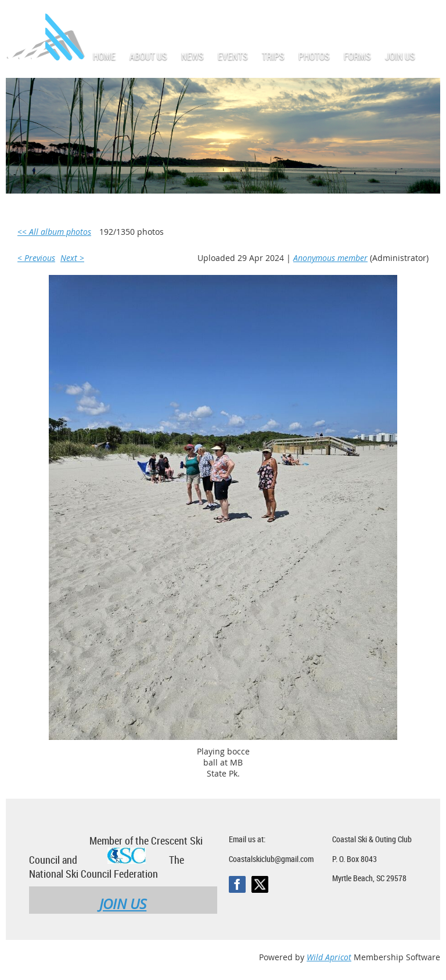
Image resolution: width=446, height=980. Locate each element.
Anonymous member (330, 258)
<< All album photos (54, 232)
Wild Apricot (329, 957)
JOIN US (123, 904)
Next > (72, 258)
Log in (429, 17)
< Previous (36, 258)
